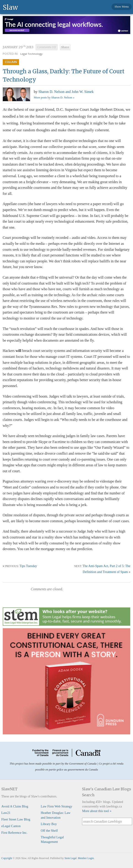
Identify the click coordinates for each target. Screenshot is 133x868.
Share (65, 47)
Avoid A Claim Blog (15, 806)
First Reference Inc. (14, 833)
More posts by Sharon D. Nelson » (54, 98)
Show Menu (122, 7)
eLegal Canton (11, 826)
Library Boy (49, 824)
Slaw (10, 7)
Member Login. (86, 858)
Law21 (6, 813)
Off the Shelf (49, 831)
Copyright (7, 858)
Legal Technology (31, 54)
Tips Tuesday (28, 566)
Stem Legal (70, 858)
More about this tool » (97, 811)
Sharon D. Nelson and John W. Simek (66, 92)
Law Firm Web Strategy (56, 806)
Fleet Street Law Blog (16, 819)
